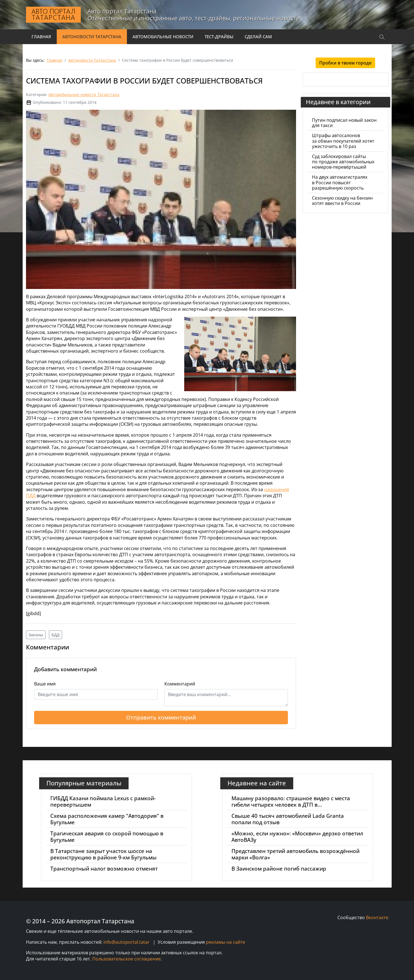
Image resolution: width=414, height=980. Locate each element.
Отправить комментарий (161, 717)
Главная (41, 37)
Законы (36, 635)
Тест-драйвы (219, 37)
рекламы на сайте (226, 942)
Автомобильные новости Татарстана (84, 95)
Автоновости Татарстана (92, 37)
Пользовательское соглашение (126, 959)
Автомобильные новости (163, 37)
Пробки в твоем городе (345, 63)
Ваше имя (45, 684)
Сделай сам (258, 37)
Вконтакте (377, 917)
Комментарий (180, 684)
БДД (55, 635)
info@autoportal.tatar (126, 942)
